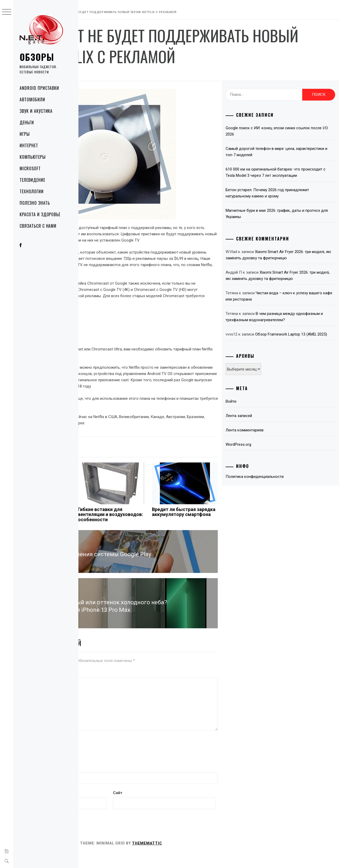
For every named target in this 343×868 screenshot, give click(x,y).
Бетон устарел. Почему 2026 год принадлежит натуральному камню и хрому (292, 199)
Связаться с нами (38, 226)
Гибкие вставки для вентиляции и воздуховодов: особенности (162, 536)
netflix (124, 454)
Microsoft (30, 168)
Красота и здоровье (40, 214)
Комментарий (96, 687)
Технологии (32, 191)
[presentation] (122, 762)
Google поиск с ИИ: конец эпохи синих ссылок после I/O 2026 (288, 131)
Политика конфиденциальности (282, 508)
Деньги (27, 122)
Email (89, 807)
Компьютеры (33, 157)
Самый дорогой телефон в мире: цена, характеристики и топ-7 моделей (288, 152)
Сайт (171, 807)
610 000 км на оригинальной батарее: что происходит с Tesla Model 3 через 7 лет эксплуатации (290, 175)
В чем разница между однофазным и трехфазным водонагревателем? (288, 339)
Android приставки (39, 88)
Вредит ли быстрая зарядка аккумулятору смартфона (218, 536)
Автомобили (32, 99)
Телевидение (32, 180)
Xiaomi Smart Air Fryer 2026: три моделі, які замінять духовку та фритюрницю (292, 264)
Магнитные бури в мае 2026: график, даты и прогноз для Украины (292, 220)
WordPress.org (266, 476)
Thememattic (225, 857)
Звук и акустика (36, 111)
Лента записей (266, 447)
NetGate (138, 74)
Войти (258, 433)
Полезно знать (35, 203)
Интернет (29, 145)
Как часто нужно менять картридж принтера (103, 533)
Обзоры (37, 57)
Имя (88, 782)
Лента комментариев (272, 461)
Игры (25, 134)
